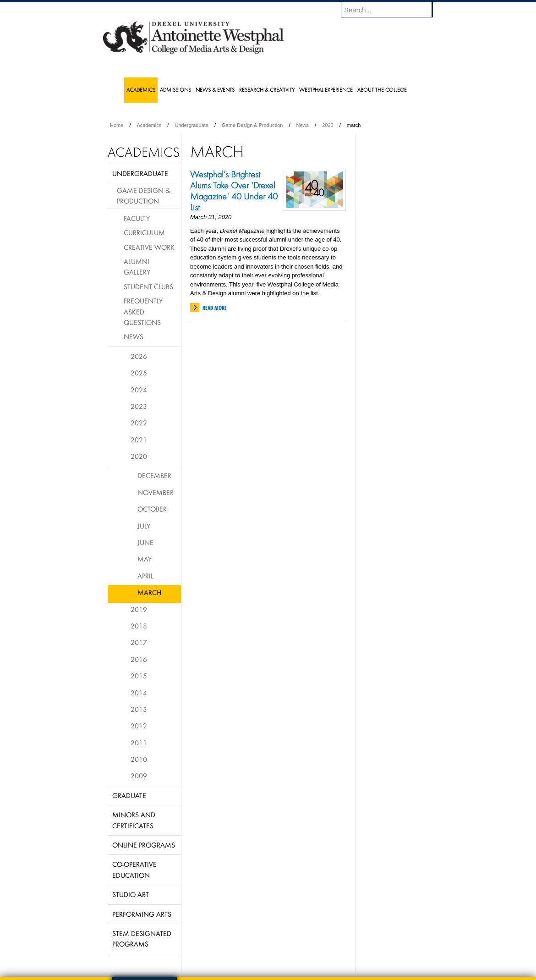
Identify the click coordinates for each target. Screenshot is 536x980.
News (303, 125)
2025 (139, 373)
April (145, 576)
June (145, 542)
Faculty (137, 218)
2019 (139, 609)
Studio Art (131, 894)
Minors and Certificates (134, 820)
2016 (139, 659)
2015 (139, 676)
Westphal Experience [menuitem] (326, 90)
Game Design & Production (252, 125)
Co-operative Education (134, 869)
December (154, 475)
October (152, 509)
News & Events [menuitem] (215, 90)
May (145, 559)
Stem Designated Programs (142, 939)
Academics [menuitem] (141, 90)
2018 (139, 626)
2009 (139, 776)
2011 (139, 743)
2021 (139, 440)
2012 (139, 726)
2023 (139, 406)
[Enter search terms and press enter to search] (391, 10)
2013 (139, 709)
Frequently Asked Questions (143, 311)
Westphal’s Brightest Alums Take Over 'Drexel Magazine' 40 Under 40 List (234, 191)
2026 (139, 356)
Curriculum (144, 232)
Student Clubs (148, 286)
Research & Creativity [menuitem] (267, 90)
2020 (328, 125)
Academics (149, 125)
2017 (139, 642)
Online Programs (144, 845)
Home (117, 125)
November (156, 492)
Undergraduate (191, 125)
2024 (139, 390)
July (144, 526)
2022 (139, 423)
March (149, 592)
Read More (215, 308)
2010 (139, 759)
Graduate (129, 795)
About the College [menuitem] (382, 90)
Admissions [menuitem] (175, 90)
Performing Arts (142, 914)
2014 (139, 693)
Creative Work (149, 247)
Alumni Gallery (137, 267)
